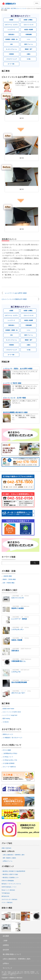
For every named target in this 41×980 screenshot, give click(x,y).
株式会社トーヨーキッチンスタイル (11, 884)
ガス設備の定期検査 (9, 763)
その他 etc (6, 722)
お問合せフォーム (8, 861)
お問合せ (6, 963)
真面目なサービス (8, 734)
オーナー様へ (11, 64)
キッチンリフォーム (11, 49)
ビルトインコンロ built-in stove (12, 712)
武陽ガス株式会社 (6, 848)
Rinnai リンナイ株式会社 (8, 890)
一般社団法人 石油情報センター (10, 878)
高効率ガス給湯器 (17, 608)
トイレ (28, 39)
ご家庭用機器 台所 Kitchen (20, 596)
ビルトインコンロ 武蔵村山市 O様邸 (14, 299)
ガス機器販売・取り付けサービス (12, 738)
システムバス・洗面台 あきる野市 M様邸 (18, 369)
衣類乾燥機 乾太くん (18, 661)
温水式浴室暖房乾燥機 (19, 682)
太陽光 (28, 54)
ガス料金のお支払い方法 (10, 760)
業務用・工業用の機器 (9, 579)
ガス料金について (8, 757)
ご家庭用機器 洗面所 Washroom (21, 649)
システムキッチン (17, 629)
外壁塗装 (11, 54)
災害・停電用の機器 (9, 583)
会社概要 (6, 936)
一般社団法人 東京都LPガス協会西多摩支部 (13, 871)
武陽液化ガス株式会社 (16, 978)
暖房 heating (6, 719)
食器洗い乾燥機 (28, 30)
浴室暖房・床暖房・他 (11, 39)
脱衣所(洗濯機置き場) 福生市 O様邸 (15, 412)
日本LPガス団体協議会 (8, 881)
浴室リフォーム (28, 44)
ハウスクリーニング (11, 59)
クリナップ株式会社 (7, 902)
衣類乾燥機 (28, 34)
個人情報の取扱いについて (12, 954)
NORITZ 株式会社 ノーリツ (9, 887)
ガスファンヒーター (18, 693)
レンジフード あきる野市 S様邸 (16, 293)
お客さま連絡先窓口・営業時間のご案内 (14, 855)
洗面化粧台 (11, 34)
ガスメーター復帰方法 (9, 767)
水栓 (11, 44)
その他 (28, 59)
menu (37, 3)
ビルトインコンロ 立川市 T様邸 (14, 398)
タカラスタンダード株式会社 (9, 899)
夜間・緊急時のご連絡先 (9, 858)
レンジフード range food (10, 715)
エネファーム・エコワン (11, 25)
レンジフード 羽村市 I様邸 (12, 383)
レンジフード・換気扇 (19, 619)
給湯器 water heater (8, 709)
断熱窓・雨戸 (29, 49)
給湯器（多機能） (29, 20)
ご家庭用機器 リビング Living (21, 691)
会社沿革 (6, 950)
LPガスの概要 (7, 750)
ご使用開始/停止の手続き (10, 753)
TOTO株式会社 (6, 893)
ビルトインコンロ (29, 25)
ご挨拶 (5, 941)
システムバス (16, 672)
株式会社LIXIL (5, 896)
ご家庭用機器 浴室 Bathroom (20, 606)
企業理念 (6, 945)
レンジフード (11, 30)
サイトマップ (7, 968)
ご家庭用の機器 (7, 576)
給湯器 (11, 20)
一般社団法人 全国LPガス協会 (10, 874)
